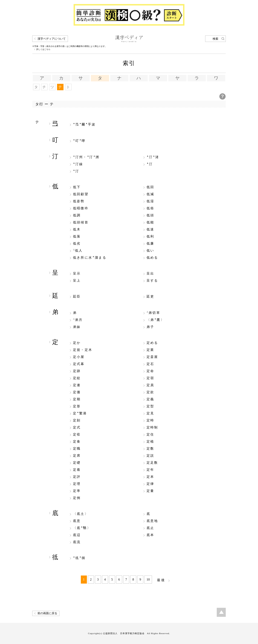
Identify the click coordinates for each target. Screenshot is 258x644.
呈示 (77, 274)
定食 (77, 442)
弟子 (150, 327)
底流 (77, 542)
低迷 (150, 229)
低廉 (150, 244)
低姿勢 (79, 201)
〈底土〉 (81, 514)
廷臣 (77, 297)
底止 (150, 528)
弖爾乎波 (84, 124)
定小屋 (79, 357)
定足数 (152, 463)
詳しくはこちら (43, 49)
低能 (150, 222)
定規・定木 (83, 350)
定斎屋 (152, 357)
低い (150, 251)
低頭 (150, 215)
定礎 (77, 463)
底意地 (152, 521)
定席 (77, 456)
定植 (150, 442)
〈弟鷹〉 (156, 320)
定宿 (150, 378)
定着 (77, 470)
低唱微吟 (81, 208)
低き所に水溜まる (90, 257)
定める (152, 343)
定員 (150, 385)
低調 (77, 215)
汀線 (78, 164)
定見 (150, 413)
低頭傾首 (81, 222)
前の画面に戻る (47, 613)
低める (152, 258)
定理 (77, 484)
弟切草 (153, 313)
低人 (78, 250)
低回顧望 (81, 194)
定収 (77, 435)
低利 (150, 236)
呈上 (77, 281)
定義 (150, 399)
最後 (161, 580)
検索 (215, 39)
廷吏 (150, 297)
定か (77, 343)
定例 (77, 498)
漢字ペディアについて (52, 39)
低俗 (150, 208)
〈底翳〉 (82, 528)
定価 (77, 392)
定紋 (77, 378)
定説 (150, 456)
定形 (77, 406)
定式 (77, 427)
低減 (150, 194)
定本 (150, 477)
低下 (77, 187)
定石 (150, 364)
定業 (150, 350)
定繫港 (80, 413)
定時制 (152, 427)
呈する (152, 281)
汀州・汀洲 (86, 157)
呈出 (150, 274)
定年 (150, 470)
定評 (77, 477)
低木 (77, 229)
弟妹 (77, 327)
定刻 (77, 420)
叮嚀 (79, 141)
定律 (150, 484)
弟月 (78, 320)
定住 (150, 435)
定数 (150, 449)
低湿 (150, 201)
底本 (150, 535)
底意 (77, 521)
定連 (77, 385)
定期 (77, 399)
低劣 (77, 244)
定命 (150, 371)
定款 (150, 392)
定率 (77, 491)
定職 (77, 449)
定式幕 (79, 364)
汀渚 (153, 157)
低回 (150, 187)
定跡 (77, 371)
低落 (77, 236)
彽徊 (79, 558)
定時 (150, 420)
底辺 (77, 535)
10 (148, 579)
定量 (150, 491)
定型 (150, 406)
